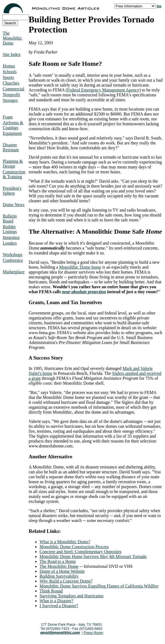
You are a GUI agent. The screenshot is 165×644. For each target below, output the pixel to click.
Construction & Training (14, 174)
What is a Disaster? (56, 601)
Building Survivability (59, 576)
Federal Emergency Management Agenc (102, 90)
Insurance (11, 237)
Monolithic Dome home (80, 267)
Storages (10, 100)
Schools (10, 72)
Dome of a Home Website (62, 571)
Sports (8, 77)
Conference (13, 260)
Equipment (12, 133)
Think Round (51, 591)
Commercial (13, 89)
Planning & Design (13, 164)
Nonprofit (11, 95)
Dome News (14, 205)
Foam (8, 117)
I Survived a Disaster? (59, 606)
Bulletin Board (10, 219)
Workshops (13, 255)
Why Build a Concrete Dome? (66, 581)
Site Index (12, 54)
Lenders (10, 243)
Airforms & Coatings (13, 125)
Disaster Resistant (11, 147)
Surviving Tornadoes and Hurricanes (72, 596)
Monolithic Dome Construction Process (74, 547)
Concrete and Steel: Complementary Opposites (80, 552)
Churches (11, 83)
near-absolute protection (84, 292)
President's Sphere (12, 191)
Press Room (94, 633)
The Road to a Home (58, 561)
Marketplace (14, 272)
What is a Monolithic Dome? (65, 542)
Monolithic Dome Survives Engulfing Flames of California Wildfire (99, 586)
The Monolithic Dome (12, 38)
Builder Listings (10, 229)
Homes (9, 66)
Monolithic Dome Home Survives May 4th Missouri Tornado (93, 557)
